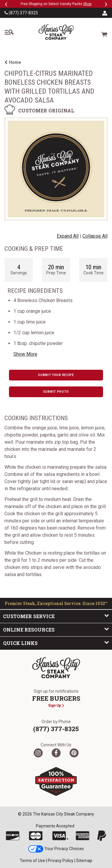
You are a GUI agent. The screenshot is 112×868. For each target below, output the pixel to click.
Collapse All (95, 236)
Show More (25, 354)
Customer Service (56, 616)
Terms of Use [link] (32, 861)
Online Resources (56, 629)
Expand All (68, 236)
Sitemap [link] (84, 861)
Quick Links (56, 643)
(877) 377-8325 (21, 13)
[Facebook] (56, 753)
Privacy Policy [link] (61, 861)
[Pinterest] (74, 753)
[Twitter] (38, 753)
